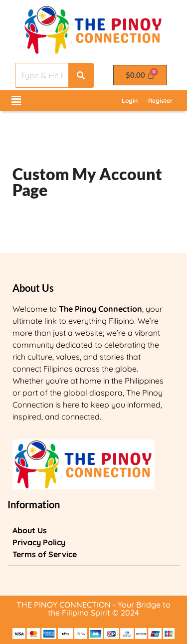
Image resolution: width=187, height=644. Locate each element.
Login (130, 101)
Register (160, 101)
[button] (16, 101)
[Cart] (140, 75)
